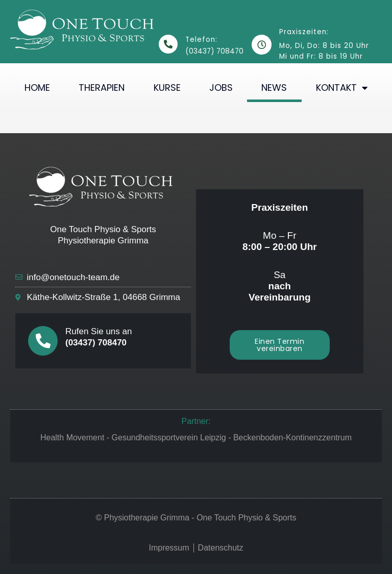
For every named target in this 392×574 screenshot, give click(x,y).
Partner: (196, 421)
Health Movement (72, 438)
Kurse (167, 88)
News (274, 88)
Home (37, 88)
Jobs (221, 88)
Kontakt (342, 88)
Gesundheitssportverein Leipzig (169, 438)
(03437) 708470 (96, 343)
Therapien (102, 88)
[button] (280, 345)
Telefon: (201, 40)
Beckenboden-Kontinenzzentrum (292, 438)
